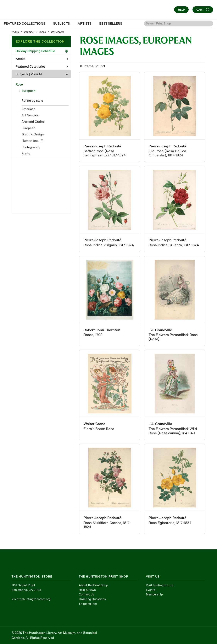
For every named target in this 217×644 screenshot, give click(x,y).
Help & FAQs (87, 590)
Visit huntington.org (160, 585)
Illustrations (30, 141)
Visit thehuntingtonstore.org (31, 599)
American (28, 109)
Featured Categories (42, 67)
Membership (154, 594)
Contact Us (86, 594)
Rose (19, 84)
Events (151, 590)
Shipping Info (88, 604)
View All (37, 74)
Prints (26, 153)
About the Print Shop (93, 585)
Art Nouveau (31, 115)
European (28, 91)
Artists (42, 59)
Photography (31, 147)
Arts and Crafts (33, 122)
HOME (15, 32)
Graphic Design (33, 134)
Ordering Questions (92, 599)
